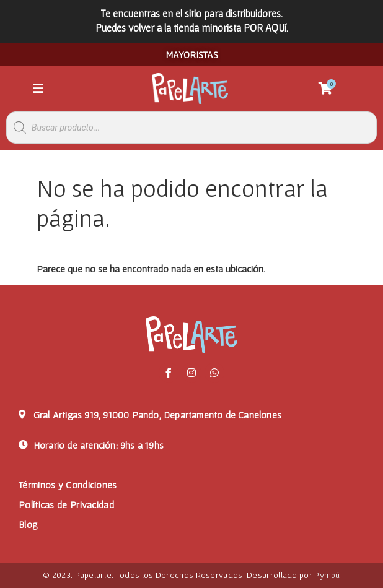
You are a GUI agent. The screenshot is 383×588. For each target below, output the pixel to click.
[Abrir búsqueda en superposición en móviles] (191, 128)
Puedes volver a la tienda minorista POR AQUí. (192, 28)
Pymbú (327, 575)
